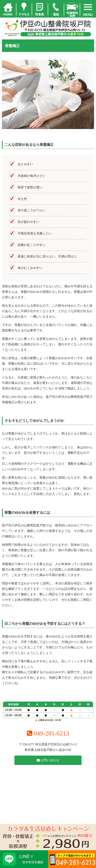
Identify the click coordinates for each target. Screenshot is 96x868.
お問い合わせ (48, 760)
